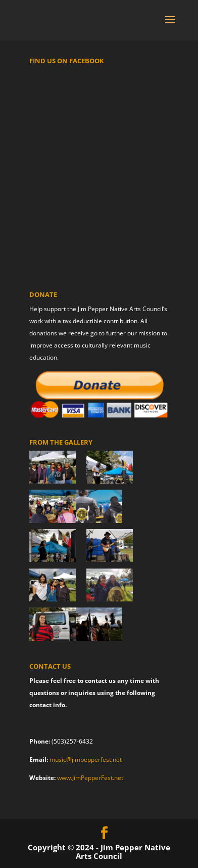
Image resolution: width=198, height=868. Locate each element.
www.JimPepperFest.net (90, 778)
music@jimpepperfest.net (86, 759)
